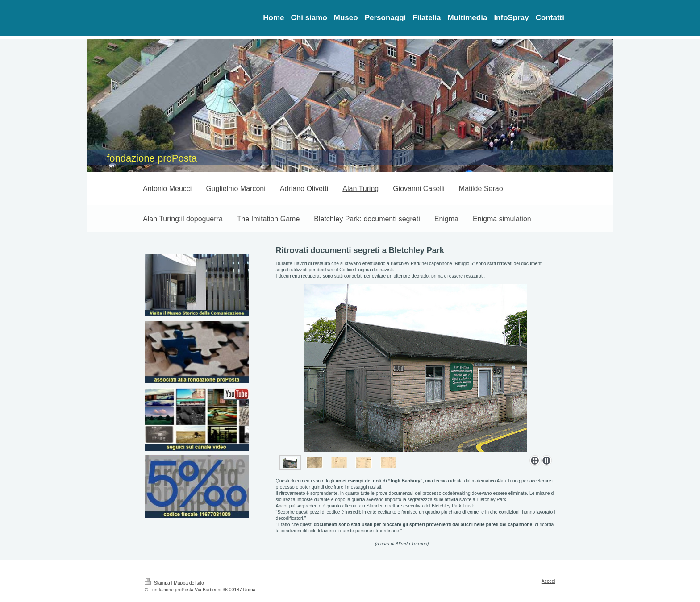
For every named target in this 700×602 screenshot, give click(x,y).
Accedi (548, 581)
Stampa (158, 583)
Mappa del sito (189, 583)
